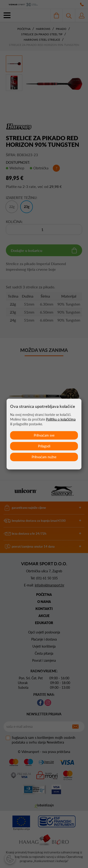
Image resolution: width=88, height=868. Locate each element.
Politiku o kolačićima (61, 419)
